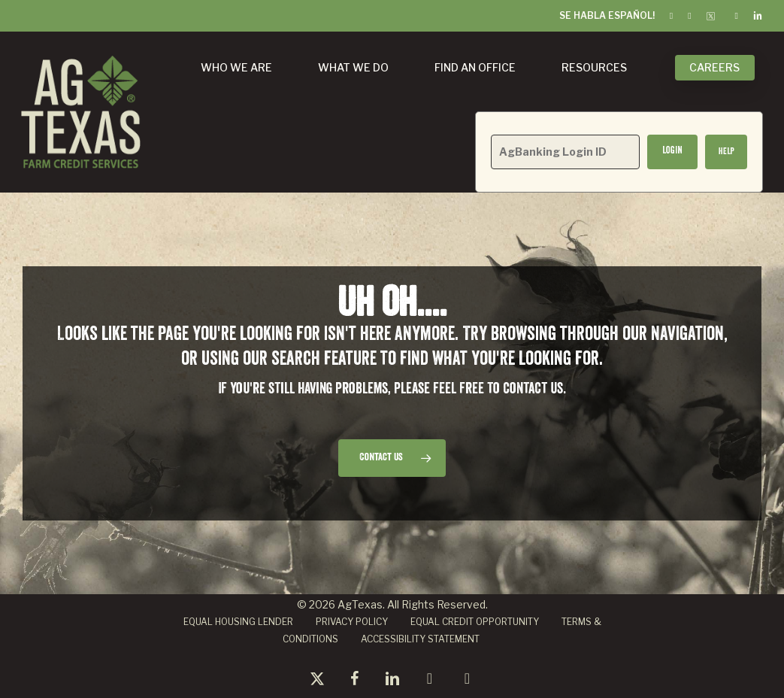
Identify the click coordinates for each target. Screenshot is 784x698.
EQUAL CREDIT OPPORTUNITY (475, 622)
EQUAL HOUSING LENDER (238, 622)
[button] (726, 152)
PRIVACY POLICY (352, 622)
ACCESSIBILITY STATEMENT (420, 639)
